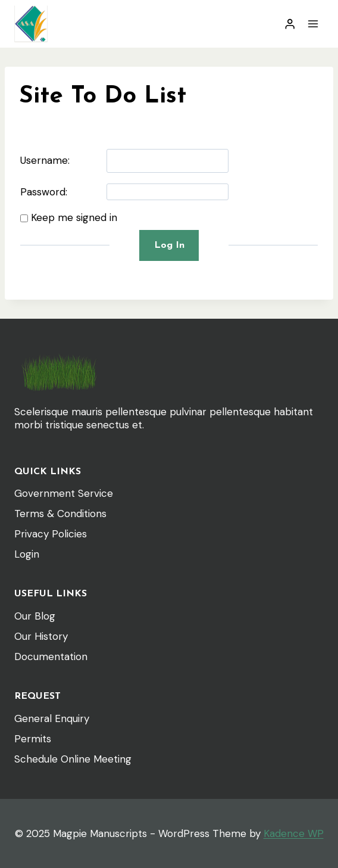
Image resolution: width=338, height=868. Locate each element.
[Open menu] (313, 24)
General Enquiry (52, 718)
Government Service (64, 493)
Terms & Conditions (60, 514)
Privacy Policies (51, 534)
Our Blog (35, 616)
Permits (33, 739)
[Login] (290, 24)
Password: (44, 192)
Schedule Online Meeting (73, 759)
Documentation (51, 657)
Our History (41, 636)
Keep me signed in (74, 217)
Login (27, 554)
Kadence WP (294, 833)
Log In (169, 245)
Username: (45, 160)
